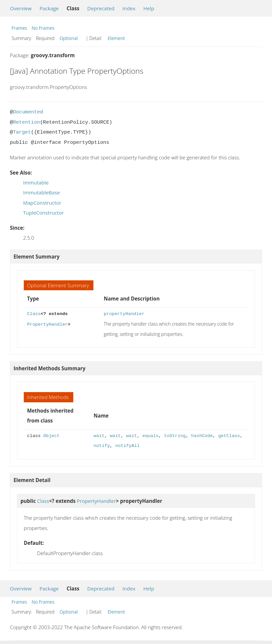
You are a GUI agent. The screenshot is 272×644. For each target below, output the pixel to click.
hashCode (202, 436)
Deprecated (101, 8)
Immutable (36, 182)
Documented (28, 112)
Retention (26, 122)
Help (149, 8)
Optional (68, 38)
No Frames (43, 28)
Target (22, 132)
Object (51, 436)
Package (49, 8)
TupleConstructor (44, 213)
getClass (229, 436)
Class (34, 314)
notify (102, 446)
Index (129, 8)
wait (99, 436)
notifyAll (127, 446)
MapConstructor (42, 203)
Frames (19, 28)
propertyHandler (124, 314)
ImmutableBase (41, 192)
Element (116, 38)
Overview (21, 8)
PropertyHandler (47, 324)
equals (150, 436)
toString (175, 436)
